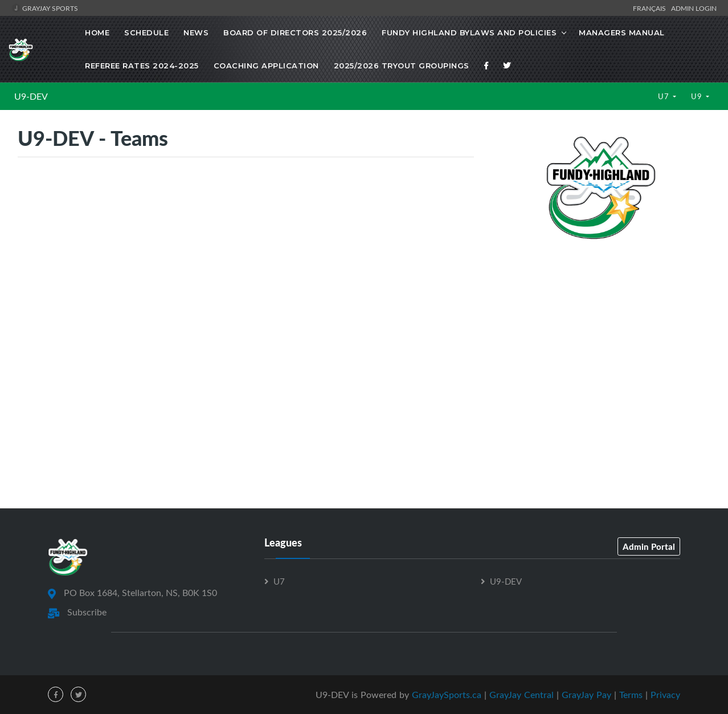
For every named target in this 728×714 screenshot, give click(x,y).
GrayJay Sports (45, 8)
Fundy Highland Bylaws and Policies (469, 32)
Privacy (665, 695)
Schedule (146, 32)
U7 (664, 96)
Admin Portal (649, 546)
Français (651, 8)
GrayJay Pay (586, 695)
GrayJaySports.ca (447, 695)
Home (97, 32)
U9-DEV (31, 96)
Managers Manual (622, 32)
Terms (631, 695)
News (196, 32)
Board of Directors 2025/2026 (295, 32)
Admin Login (694, 8)
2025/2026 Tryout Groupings (402, 66)
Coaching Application (266, 66)
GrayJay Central (522, 695)
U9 (698, 96)
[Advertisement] (601, 337)
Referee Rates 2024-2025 (142, 66)
